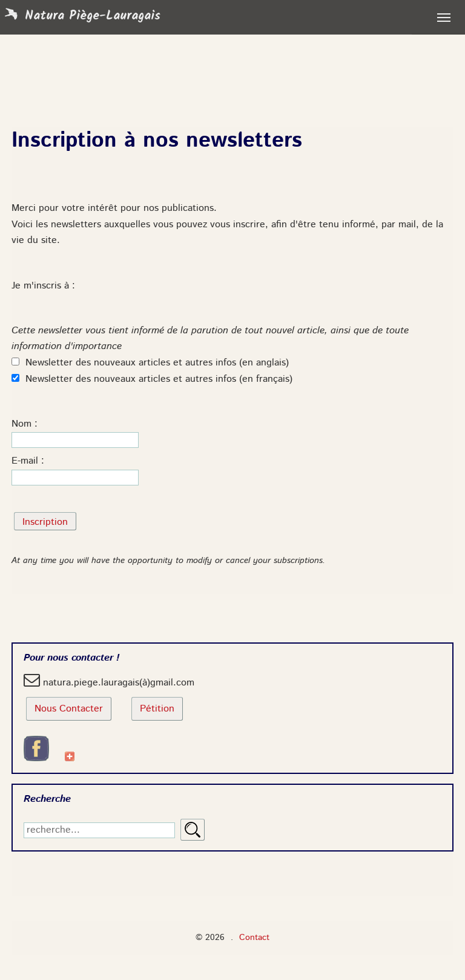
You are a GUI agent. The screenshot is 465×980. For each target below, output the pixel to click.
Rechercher (193, 830)
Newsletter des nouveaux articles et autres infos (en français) (152, 379)
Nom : (25, 424)
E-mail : (28, 461)
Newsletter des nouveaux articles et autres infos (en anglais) (150, 363)
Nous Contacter (69, 709)
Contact (254, 938)
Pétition (157, 709)
